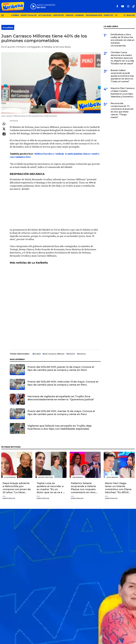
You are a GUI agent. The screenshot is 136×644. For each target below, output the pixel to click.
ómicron (82, 354)
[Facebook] (117, 6)
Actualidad (45, 15)
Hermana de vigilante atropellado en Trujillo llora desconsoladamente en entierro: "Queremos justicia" (61, 398)
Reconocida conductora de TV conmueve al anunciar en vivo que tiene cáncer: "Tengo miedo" (122, 110)
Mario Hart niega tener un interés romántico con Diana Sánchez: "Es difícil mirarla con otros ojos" (118, 488)
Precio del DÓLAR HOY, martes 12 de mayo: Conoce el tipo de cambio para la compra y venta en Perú (61, 413)
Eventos (108, 15)
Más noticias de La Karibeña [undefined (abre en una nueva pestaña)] (29, 263)
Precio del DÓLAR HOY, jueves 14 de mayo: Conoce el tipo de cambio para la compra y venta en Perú (61, 368)
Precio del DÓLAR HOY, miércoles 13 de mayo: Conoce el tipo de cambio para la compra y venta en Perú (63, 383)
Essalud (37, 354)
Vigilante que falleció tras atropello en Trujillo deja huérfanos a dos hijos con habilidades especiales (60, 427)
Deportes (59, 15)
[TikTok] (134, 6)
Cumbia (15, 15)
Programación (94, 15)
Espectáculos (29, 15)
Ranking (80, 15)
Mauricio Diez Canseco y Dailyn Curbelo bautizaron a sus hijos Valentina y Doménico (123, 92)
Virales (70, 15)
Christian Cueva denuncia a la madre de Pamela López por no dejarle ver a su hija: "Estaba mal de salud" (123, 58)
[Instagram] (128, 6)
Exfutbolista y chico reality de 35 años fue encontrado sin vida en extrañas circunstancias (123, 40)
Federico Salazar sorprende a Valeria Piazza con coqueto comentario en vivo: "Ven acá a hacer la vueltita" (83, 488)
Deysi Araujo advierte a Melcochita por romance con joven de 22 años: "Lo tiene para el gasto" (17, 488)
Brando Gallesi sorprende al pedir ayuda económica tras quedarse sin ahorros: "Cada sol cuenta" (122, 76)
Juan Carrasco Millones (54, 354)
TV (116, 15)
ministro (71, 354)
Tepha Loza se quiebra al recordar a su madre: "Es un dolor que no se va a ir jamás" (51, 488)
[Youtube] (123, 6)
